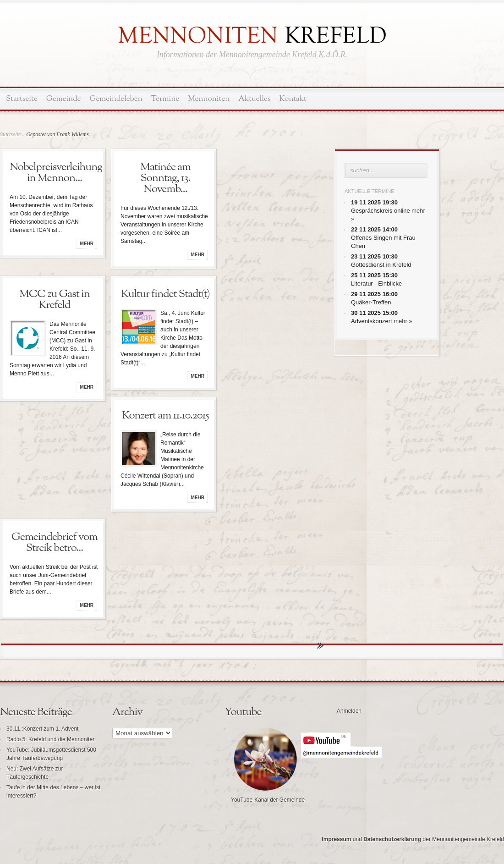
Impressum (336, 839)
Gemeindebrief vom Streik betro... (55, 543)
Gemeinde (64, 99)
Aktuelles (254, 99)
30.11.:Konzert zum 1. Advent (42, 729)
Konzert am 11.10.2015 (165, 416)
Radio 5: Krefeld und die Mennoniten (51, 739)
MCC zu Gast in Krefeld (55, 300)
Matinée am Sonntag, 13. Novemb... (165, 178)
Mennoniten (209, 99)
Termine (165, 99)
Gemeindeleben (116, 99)
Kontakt (293, 99)
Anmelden (349, 711)
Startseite (22, 99)
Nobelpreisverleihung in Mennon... (56, 173)
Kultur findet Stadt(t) (165, 294)
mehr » (403, 321)
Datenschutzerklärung (392, 839)
